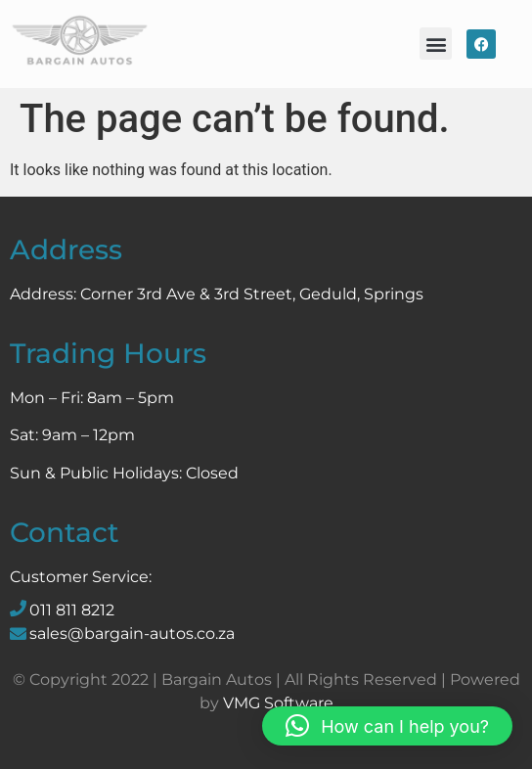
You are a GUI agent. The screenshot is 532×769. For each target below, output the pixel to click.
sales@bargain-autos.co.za (132, 633)
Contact (65, 532)
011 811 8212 (72, 610)
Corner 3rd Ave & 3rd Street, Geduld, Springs (252, 294)
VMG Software (278, 703)
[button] (436, 44)
